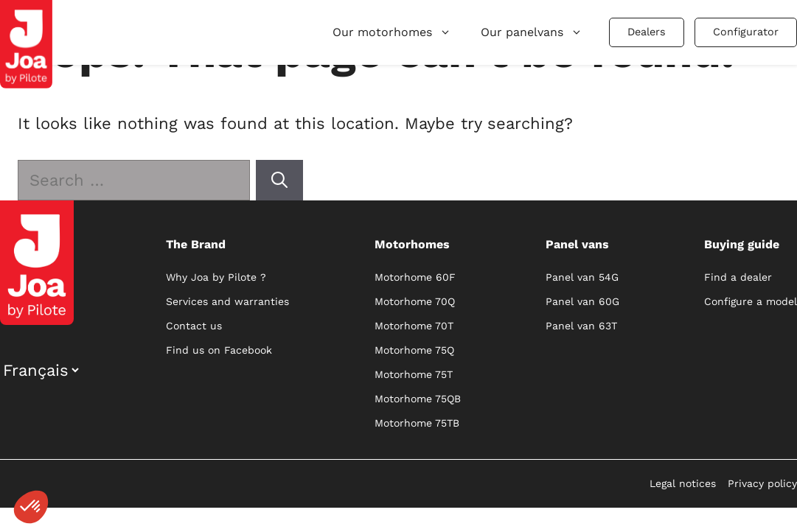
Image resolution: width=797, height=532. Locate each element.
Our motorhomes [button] (392, 32)
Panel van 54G (582, 277)
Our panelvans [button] (532, 32)
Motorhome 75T (414, 374)
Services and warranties (227, 301)
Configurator (746, 32)
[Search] (279, 180)
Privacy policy (762, 483)
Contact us (194, 326)
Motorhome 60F (415, 277)
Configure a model (751, 301)
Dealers (647, 32)
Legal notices (683, 483)
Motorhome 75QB (418, 399)
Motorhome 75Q (414, 350)
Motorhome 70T (414, 326)
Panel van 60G (582, 301)
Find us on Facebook (219, 350)
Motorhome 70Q (415, 301)
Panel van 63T (581, 326)
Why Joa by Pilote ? (216, 277)
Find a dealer (738, 277)
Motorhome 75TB (417, 423)
